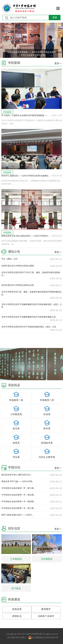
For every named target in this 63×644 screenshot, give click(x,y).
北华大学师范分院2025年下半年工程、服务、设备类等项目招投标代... (31, 274)
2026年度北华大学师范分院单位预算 (18, 266)
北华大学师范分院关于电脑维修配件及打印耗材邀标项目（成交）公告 (32, 306)
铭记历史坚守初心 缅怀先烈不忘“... (17, 475)
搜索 (55, 17)
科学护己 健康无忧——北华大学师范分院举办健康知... (26, 176)
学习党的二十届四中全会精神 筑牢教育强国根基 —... (25, 115)
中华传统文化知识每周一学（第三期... (18, 508)
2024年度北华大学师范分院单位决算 (18, 285)
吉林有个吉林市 (46, 616)
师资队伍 (17, 616)
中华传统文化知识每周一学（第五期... (18, 495)
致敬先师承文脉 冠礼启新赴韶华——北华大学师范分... (26, 236)
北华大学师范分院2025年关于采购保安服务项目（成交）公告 (29, 327)
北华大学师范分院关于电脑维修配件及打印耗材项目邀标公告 (29, 317)
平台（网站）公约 (9, 259)
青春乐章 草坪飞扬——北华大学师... (18, 481)
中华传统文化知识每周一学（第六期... (18, 488)
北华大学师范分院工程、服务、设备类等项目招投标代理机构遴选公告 (32, 293)
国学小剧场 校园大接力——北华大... (18, 515)
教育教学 (46, 609)
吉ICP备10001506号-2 (17, 637)
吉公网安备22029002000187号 (43, 637)
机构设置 (17, 609)
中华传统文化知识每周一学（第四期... (18, 502)
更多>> (58, 63)
